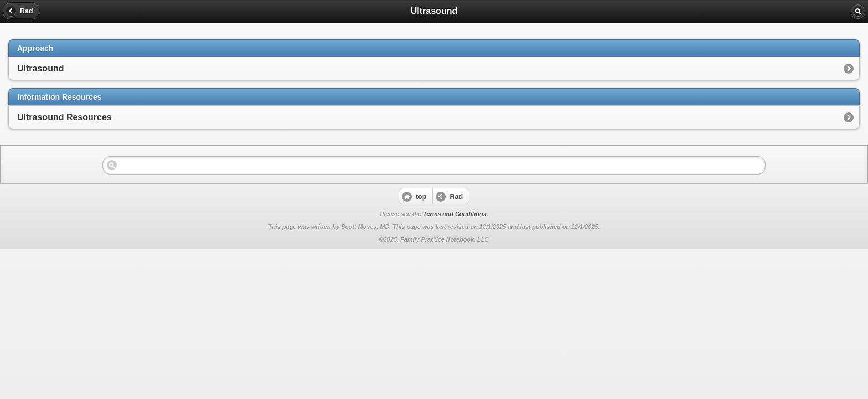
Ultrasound (40, 68)
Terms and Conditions (454, 214)
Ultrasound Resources (64, 117)
